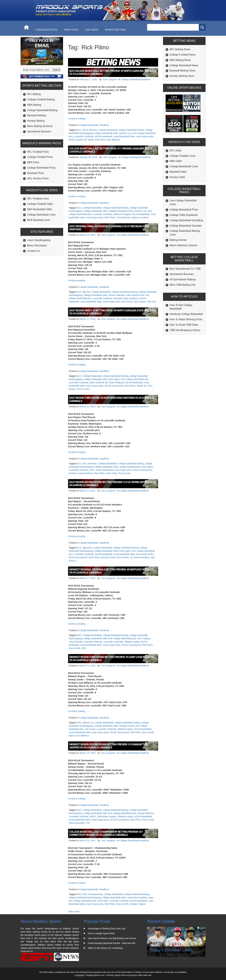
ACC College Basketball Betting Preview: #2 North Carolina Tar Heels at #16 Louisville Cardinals (113, 72)
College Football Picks (40, 157)
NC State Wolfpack (115, 382)
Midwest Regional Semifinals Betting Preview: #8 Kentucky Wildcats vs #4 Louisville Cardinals (112, 571)
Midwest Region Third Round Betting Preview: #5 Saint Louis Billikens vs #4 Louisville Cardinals (112, 659)
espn (151, 897)
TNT (88, 823)
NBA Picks (33, 162)
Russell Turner (108, 557)
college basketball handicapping (85, 897)
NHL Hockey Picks (38, 178)
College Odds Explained (184, 215)
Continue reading (79, 119)
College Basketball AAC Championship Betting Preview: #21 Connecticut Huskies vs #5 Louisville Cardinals (106, 833)
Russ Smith (75, 648)
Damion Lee (126, 133)
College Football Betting (41, 99)
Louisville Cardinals (84, 136)
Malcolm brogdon (122, 214)
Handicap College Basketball (186, 314)
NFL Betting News (180, 49)
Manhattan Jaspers (107, 816)
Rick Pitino (100, 140)
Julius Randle (76, 642)
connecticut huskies (137, 897)
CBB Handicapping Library (185, 330)
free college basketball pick (135, 379)
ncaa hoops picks (145, 136)
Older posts (74, 911)
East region (114, 379)
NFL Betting (34, 94)
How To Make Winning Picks (186, 319)
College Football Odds (40, 204)
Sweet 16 (141, 386)
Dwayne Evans (127, 726)
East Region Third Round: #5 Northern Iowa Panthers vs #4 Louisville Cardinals (112, 399)
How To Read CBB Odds (184, 325)
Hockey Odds (177, 177)
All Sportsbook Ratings (183, 279)
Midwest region (132, 642)
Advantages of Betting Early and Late (107, 929)
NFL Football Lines (38, 199)
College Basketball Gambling (186, 220)
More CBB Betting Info (183, 285)
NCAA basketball (104, 136)
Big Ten (87, 292)
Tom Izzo (152, 302)
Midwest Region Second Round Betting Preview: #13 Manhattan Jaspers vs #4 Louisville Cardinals (108, 746)
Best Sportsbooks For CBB (185, 269)
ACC (79, 130)
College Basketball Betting (42, 110)
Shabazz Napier (138, 904)
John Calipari (144, 638)
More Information (37, 245)
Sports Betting (115, 30)
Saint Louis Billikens (79, 736)
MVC (92, 470)
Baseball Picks (36, 173)
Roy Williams (113, 140)
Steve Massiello (77, 823)
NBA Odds (176, 161)
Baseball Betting (37, 115)
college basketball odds (106, 133)
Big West (87, 548)
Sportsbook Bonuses (39, 131)
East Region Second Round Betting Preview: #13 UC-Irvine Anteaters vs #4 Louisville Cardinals (113, 484)
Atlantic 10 (88, 723)
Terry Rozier (140, 302)
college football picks (130, 467)
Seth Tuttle (111, 473)
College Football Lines (182, 156)
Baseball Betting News (183, 71)
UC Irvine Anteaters (140, 557)
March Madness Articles (183, 245)
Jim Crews (90, 729)
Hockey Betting (36, 121)
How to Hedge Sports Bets (101, 933)
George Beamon (145, 813)
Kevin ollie (102, 901)
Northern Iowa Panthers (81, 473)
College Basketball (130, 79)
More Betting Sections (40, 126)
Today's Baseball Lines (171, 950)
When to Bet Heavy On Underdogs (105, 948)
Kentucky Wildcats (93, 642)
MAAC (93, 816)
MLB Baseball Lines (39, 220)
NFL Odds (176, 150)
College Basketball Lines (41, 215)
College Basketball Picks (41, 168)
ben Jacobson (90, 464)
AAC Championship (92, 894)
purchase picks (47, 30)
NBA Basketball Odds (40, 209)
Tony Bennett (123, 217)
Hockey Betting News (182, 76)
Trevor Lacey (83, 389)
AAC (79, 635)
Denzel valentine (117, 295)
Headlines (145, 79)
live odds (92, 30)
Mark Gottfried (97, 382)
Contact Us (34, 251)
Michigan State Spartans (126, 298)
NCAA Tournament (114, 386)
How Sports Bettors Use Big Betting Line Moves (112, 938)
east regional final (135, 295)
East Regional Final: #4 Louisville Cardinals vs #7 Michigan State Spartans (109, 228)
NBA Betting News (180, 60)
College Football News (183, 55)
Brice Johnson (90, 130)
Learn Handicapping (39, 240)
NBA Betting (34, 105)
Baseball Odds (178, 172)
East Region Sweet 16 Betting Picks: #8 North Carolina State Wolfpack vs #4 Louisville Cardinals (113, 312)
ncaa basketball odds (124, 136)
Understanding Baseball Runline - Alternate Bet (112, 943)
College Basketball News (184, 65)
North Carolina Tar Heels (81, 140)
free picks (71, 30)
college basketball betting (131, 130)
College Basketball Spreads (186, 226)
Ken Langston (110, 79)
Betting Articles (178, 240)
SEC (84, 648)
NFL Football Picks (38, 152)
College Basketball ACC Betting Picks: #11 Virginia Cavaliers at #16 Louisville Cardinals (111, 150)
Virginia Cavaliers (140, 217)
